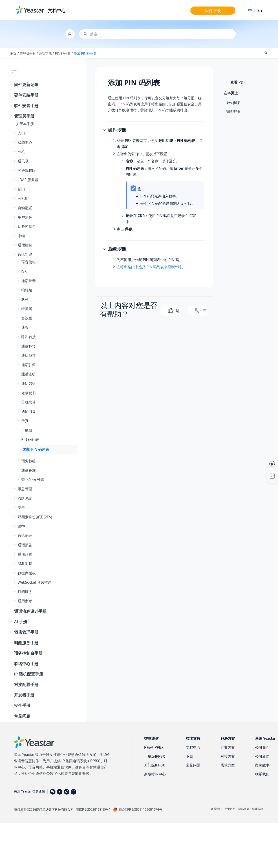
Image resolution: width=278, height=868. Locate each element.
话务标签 (29, 461)
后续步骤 (233, 111)
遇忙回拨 (29, 412)
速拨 (25, 327)
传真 (25, 421)
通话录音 (29, 281)
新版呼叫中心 (155, 774)
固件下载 (213, 11)
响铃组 (27, 290)
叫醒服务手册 (26, 643)
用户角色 (25, 217)
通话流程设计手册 (30, 611)
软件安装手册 (26, 106)
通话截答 (29, 355)
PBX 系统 (25, 498)
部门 (21, 189)
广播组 (27, 430)
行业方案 (228, 747)
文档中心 (57, 10)
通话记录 (25, 536)
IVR (24, 271)
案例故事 (262, 765)
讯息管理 (25, 489)
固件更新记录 (26, 84)
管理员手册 (28, 53)
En (260, 10)
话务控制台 (27, 226)
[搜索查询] (157, 34)
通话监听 (29, 374)
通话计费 (25, 554)
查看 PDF (238, 82)
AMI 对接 (25, 564)
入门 (21, 133)
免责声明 (230, 809)
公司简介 (262, 747)
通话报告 (25, 545)
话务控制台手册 (28, 653)
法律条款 (258, 809)
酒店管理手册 (26, 632)
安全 (21, 507)
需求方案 (228, 765)
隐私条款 (244, 809)
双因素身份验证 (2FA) (35, 517)
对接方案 (228, 756)
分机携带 (29, 402)
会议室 (27, 318)
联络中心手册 (26, 664)
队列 (25, 299)
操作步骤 (233, 103)
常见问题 (22, 716)
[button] (11, 85)
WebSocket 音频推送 (35, 582)
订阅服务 (25, 592)
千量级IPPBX (155, 756)
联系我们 (262, 774)
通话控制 (25, 245)
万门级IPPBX (155, 765)
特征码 (27, 309)
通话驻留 (29, 365)
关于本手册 (25, 124)
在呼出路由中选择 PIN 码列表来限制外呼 (149, 267)
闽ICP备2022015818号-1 (93, 810)
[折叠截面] (266, 53)
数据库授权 (27, 573)
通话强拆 (29, 383)
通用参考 (25, 601)
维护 (21, 526)
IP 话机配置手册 (29, 674)
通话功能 (45, 53)
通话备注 (29, 470)
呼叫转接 (29, 337)
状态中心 (25, 142)
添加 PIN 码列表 (85, 53)
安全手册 (22, 705)
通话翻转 (29, 346)
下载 (190, 756)
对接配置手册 (26, 684)
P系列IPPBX (154, 747)
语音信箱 (29, 262)
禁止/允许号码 (33, 480)
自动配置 (25, 208)
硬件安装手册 (26, 95)
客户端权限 (27, 170)
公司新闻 (262, 756)
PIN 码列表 (63, 53)
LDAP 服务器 (28, 180)
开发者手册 (24, 695)
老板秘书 (29, 393)
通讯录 (23, 161)
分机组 (23, 198)
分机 (21, 152)
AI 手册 (21, 622)
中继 (21, 236)
